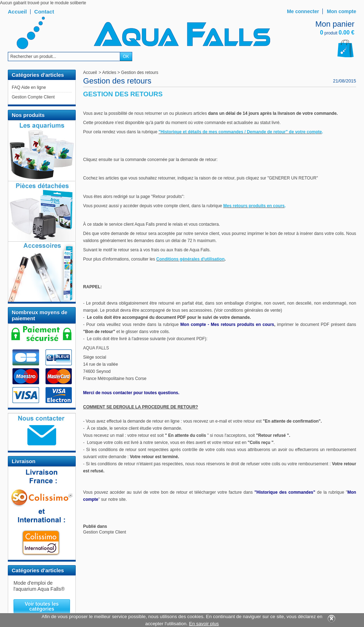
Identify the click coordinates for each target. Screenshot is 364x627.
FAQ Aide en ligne (29, 87)
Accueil (90, 73)
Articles (109, 73)
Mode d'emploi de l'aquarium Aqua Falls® (39, 586)
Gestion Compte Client (33, 97)
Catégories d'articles (38, 570)
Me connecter (303, 11)
